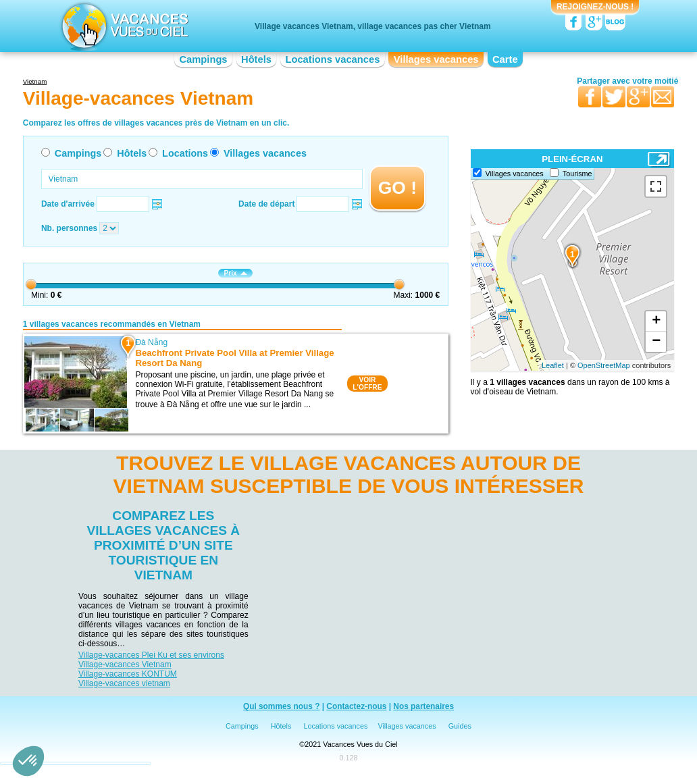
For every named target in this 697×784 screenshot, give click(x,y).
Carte (505, 59)
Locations (185, 153)
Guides (460, 726)
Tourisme (577, 174)
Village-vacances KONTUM (128, 674)
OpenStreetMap (604, 365)
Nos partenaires (423, 706)
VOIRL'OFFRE (367, 384)
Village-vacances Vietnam (125, 664)
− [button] (656, 342)
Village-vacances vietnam (124, 683)
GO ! (397, 188)
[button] (28, 761)
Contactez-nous (356, 706)
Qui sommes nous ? (282, 706)
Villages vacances (436, 59)
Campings (203, 59)
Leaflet (553, 365)
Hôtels (256, 59)
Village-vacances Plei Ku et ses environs (151, 655)
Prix (235, 273)
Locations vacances (332, 59)
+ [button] (656, 321)
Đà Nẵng (151, 342)
